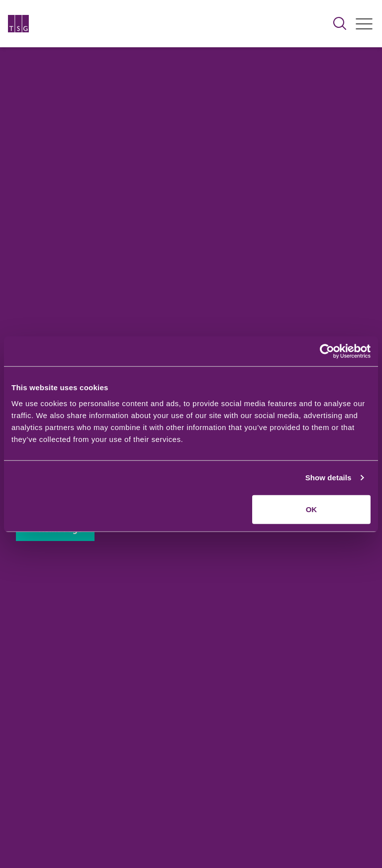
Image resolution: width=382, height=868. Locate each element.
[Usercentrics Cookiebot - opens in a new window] (327, 351)
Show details (329, 478)
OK (312, 509)
